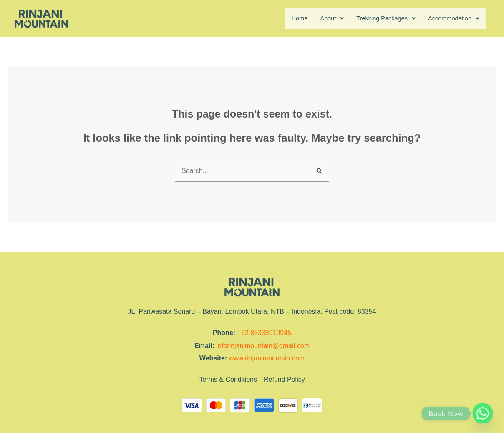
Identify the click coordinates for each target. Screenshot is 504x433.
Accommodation (451, 19)
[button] (321, 19)
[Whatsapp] (483, 413)
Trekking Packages (379, 19)
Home (287, 19)
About (321, 19)
